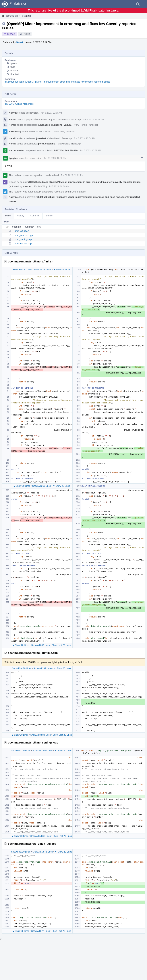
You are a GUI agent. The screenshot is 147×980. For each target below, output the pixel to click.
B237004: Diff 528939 (66, 150)
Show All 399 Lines (43, 668)
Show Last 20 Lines (61, 645)
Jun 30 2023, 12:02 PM (55, 158)
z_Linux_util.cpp (23, 244)
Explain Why (41, 186)
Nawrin (20, 42)
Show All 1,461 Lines (43, 751)
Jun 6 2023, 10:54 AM (51, 113)
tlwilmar (14, 71)
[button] (144, 4)
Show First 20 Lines (22, 270)
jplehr (41, 144)
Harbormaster (17, 150)
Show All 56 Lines (43, 270)
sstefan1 (50, 144)
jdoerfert (14, 74)
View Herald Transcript (70, 120)
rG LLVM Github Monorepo (19, 104)
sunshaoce (44, 125)
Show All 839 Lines (41, 645)
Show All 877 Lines (41, 931)
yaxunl (68, 125)
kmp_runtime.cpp (24, 235)
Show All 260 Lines (41, 486)
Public (26, 34)
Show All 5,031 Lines (41, 836)
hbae (13, 67)
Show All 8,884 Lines (41, 735)
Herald (12, 120)
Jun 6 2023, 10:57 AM (90, 150)
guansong (57, 125)
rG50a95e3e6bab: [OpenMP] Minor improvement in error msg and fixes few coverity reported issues (58, 82)
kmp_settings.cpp (24, 239)
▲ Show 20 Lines (22, 486)
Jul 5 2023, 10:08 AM (59, 186)
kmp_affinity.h (22, 231)
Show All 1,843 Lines (43, 852)
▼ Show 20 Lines (62, 270)
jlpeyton (14, 63)
